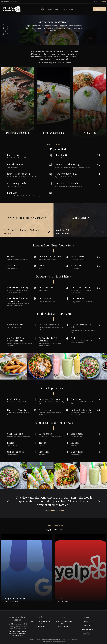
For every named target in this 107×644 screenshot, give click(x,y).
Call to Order (80, 218)
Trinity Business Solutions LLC (57, 641)
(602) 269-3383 (102, 2)
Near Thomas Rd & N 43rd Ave (27, 218)
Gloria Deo (45, 641)
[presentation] (8, 501)
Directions (46, 37)
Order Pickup (60, 37)
